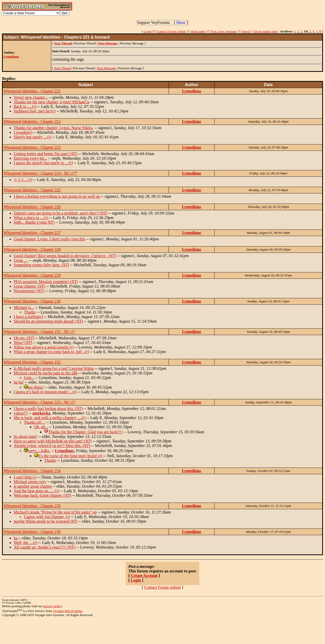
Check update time (265, 31)
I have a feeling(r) (28, 317)
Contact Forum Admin (171, 31)
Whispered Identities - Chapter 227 (32, 233)
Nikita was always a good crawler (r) (44, 347)
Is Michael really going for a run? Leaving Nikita (54, 368)
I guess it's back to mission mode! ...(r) (45, 392)
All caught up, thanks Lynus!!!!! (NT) (45, 547)
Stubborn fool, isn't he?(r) (35, 111)
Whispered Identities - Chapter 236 (32, 532)
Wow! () (23, 343)
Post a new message (224, 31)
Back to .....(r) (25, 106)
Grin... (29, 378)
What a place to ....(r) (31, 218)
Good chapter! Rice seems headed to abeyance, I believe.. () (65, 256)
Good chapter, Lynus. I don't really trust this (50, 239)
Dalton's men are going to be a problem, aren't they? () (60, 213)
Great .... (21, 260)
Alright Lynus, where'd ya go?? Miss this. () (52, 446)
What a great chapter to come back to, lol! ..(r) (51, 352)
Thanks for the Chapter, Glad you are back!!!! (85, 432)
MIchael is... (24, 308)
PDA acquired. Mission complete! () (46, 282)
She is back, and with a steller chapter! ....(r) (50, 418)
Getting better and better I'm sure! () (46, 154)
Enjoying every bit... (30, 158)
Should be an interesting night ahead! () (48, 321)
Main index (198, 31)
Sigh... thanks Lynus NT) (34, 222)
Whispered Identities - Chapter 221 (32, 91)
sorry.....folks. (39, 451)
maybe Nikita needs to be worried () (46, 521)
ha (16, 538)
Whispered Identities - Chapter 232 (32, 362)
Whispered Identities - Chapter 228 (32, 249)
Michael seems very (30, 482)
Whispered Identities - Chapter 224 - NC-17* (40, 173)
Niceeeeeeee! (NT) (29, 291)
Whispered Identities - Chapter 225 (32, 190)
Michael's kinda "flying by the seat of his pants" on (55, 512)
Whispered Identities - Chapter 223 (32, 147)
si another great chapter (33, 486)
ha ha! (19, 382)
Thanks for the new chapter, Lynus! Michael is (52, 102)
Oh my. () (24, 338)
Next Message (106, 68)
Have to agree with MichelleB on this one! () (53, 441)
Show (181, 22)
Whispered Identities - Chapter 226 (32, 207)
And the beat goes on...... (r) (36, 491)
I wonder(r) (23, 132)
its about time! (25, 436)
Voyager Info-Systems (68, 611)
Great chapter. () (29, 286)
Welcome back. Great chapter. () (42, 495)
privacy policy (53, 606)
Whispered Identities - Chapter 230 (32, 301)
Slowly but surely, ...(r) (32, 137)
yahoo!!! (21, 413)
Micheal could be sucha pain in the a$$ (45, 373)
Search (246, 31)
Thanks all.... (34, 422)
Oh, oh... (41, 427)
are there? (36, 387)
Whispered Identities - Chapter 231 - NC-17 (39, 332)
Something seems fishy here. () (41, 265)
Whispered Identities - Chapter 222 (32, 121)
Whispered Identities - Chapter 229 (32, 275)
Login (148, 31)
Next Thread (62, 68)
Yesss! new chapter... (31, 97)
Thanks (30, 312)
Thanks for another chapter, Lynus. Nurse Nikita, (54, 128)
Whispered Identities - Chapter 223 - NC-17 (39, 402)
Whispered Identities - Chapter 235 (32, 506)
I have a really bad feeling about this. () (48, 409)
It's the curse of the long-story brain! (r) (70, 456)
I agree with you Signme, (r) (47, 517)
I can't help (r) (25, 477)
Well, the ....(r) (26, 543)
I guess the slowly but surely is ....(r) (43, 163)
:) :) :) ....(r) (23, 180)
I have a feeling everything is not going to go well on (57, 196)
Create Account (144, 576)
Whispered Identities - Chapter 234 (32, 471)
